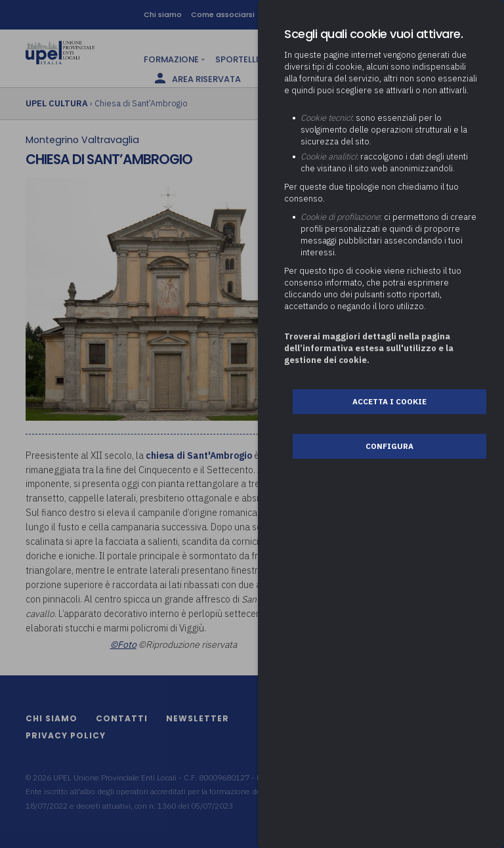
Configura (389, 446)
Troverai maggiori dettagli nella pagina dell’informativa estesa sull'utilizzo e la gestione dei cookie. (369, 348)
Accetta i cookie (389, 401)
